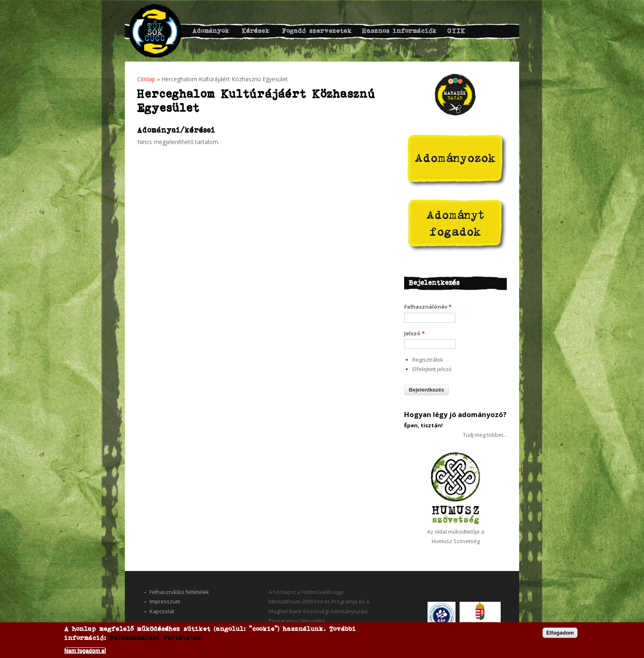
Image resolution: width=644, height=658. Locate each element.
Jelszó (414, 333)
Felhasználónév (428, 307)
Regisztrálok (428, 360)
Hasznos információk (400, 31)
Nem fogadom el (85, 650)
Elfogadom (560, 633)
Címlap (146, 79)
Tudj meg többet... (485, 435)
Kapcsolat (162, 611)
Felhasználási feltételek (179, 592)
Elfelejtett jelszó (432, 369)
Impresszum (165, 601)
